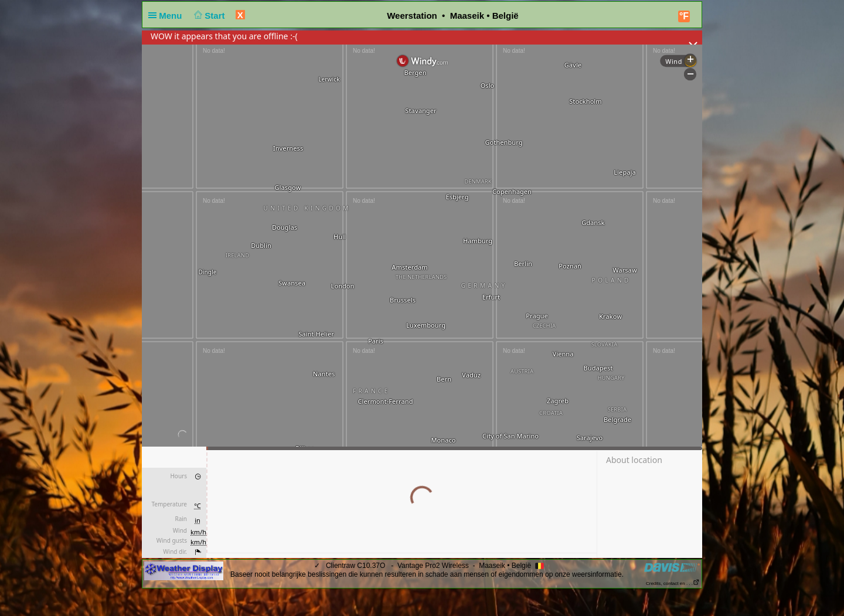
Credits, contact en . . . (673, 583)
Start (208, 16)
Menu (168, 16)
